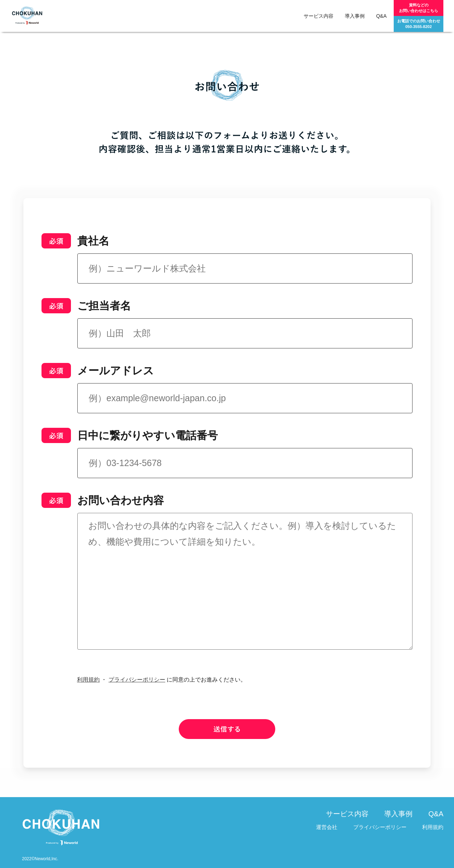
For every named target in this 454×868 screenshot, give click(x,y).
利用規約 (88, 680)
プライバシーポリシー (137, 680)
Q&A (381, 16)
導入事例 (355, 16)
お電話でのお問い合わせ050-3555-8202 (419, 24)
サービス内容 (319, 16)
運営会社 (327, 827)
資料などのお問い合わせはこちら (419, 8)
